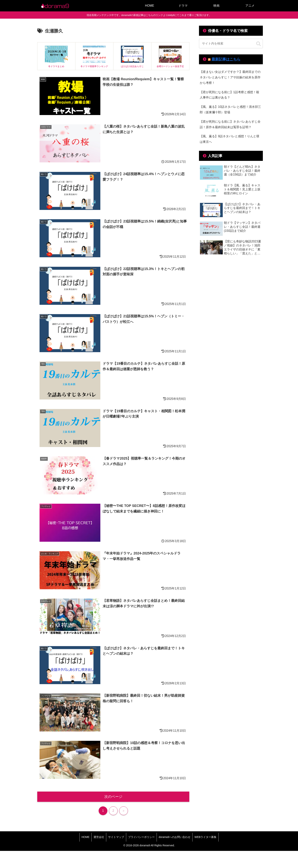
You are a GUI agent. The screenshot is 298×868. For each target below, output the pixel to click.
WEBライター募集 (205, 837)
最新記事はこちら (226, 59)
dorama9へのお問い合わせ (175, 837)
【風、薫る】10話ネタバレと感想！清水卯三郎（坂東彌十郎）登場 (230, 110)
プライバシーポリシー (141, 837)
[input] (231, 44)
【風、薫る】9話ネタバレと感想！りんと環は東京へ (229, 139)
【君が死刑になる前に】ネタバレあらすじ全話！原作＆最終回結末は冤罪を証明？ (230, 124)
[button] (258, 44)
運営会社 (99, 837)
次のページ (113, 797)
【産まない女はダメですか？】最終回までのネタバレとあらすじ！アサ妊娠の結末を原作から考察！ (230, 77)
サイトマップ (116, 837)
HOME (86, 837)
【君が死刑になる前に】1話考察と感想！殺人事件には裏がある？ (229, 95)
